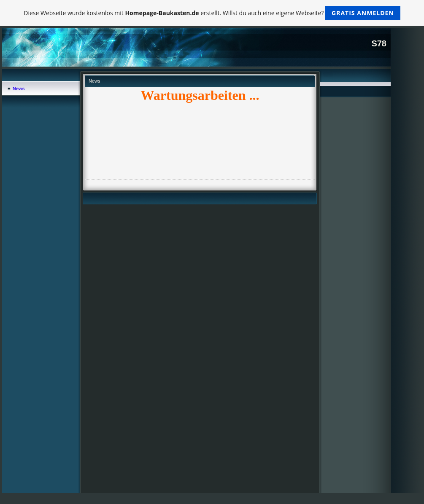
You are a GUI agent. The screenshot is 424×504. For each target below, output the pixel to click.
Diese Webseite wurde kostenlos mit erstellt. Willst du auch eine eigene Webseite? (212, 13)
